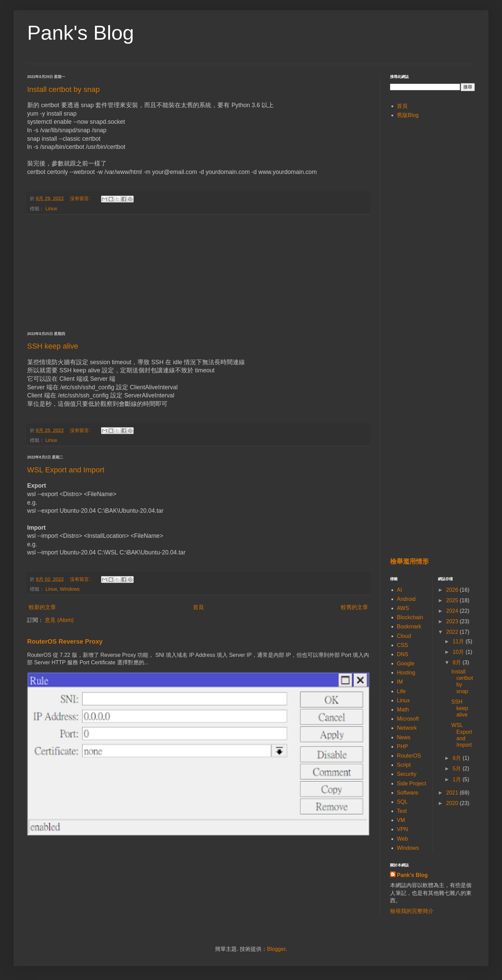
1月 (457, 779)
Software (408, 793)
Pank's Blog (81, 33)
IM (400, 682)
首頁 (198, 607)
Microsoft (408, 719)
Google (406, 663)
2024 (453, 611)
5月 (457, 769)
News (404, 737)
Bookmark (409, 626)
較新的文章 (42, 607)
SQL (402, 802)
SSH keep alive (53, 346)
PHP (402, 747)
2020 (453, 803)
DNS (403, 654)
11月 (459, 641)
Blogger (276, 949)
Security (407, 774)
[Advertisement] (198, 273)
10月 (459, 652)
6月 (457, 758)
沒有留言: (81, 198)
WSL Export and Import (66, 470)
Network (407, 728)
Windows (70, 589)
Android (406, 599)
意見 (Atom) (59, 620)
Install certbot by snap (63, 89)
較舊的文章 (354, 607)
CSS (402, 645)
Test (402, 811)
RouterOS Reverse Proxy (65, 641)
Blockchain (410, 617)
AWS (403, 608)
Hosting (406, 673)
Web (402, 839)
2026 (453, 590)
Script (404, 765)
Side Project (411, 783)
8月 (457, 662)
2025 (453, 600)
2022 (453, 632)
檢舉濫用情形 (409, 561)
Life (401, 691)
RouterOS (409, 756)
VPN (402, 829)
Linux (51, 209)
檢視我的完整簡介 (412, 911)
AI (399, 590)
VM (401, 820)
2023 (453, 621)
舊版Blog (408, 115)
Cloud (404, 636)
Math (403, 710)
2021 (453, 793)
